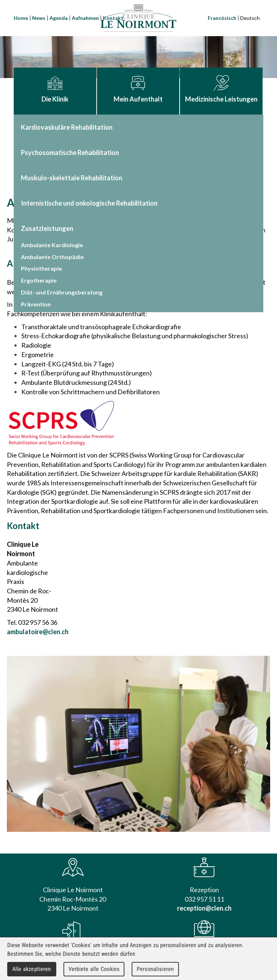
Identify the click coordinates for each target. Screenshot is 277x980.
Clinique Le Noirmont (138, 18)
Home (21, 18)
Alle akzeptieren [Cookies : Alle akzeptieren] (32, 969)
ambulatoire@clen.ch (38, 632)
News (39, 18)
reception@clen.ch (204, 908)
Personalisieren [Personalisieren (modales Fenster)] (155, 969)
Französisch (222, 18)
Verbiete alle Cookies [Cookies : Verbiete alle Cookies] (94, 969)
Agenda (59, 18)
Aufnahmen (85, 18)
